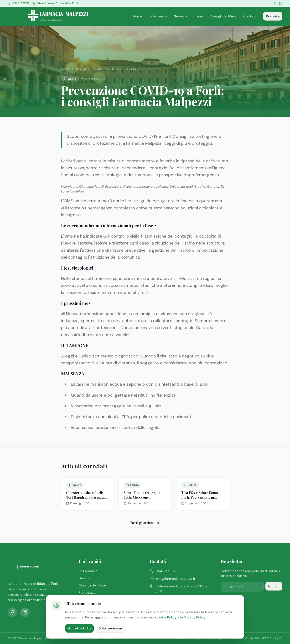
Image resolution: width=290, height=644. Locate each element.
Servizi (181, 16)
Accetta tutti (79, 637)
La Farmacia (158, 16)
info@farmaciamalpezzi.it (173, 579)
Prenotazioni (88, 592)
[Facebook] (274, 3)
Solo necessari (111, 637)
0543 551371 (162, 571)
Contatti (250, 16)
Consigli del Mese (223, 16)
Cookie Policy (166, 626)
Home (137, 16)
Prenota (273, 16)
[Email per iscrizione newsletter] (242, 587)
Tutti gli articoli (145, 523)
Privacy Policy (195, 626)
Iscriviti (274, 586)
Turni (199, 16)
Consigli (80, 69)
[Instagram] (281, 3)
